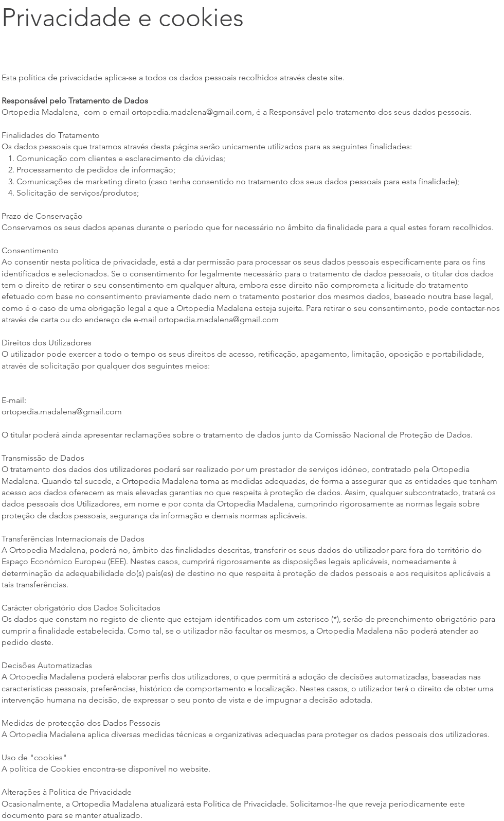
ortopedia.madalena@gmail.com (192, 112)
